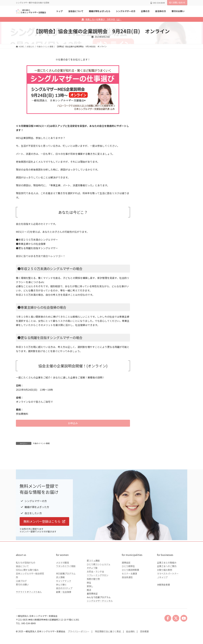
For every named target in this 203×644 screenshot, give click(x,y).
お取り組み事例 (165, 590)
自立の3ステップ (64, 609)
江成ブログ (21, 601)
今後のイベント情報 (41, 443)
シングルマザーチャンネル (100, 621)
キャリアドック (64, 601)
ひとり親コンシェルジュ (99, 585)
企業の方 (146, 120)
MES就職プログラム (66, 594)
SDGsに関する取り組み (27, 590)
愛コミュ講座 (93, 581)
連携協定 (126, 583)
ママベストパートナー (168, 594)
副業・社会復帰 (64, 612)
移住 (89, 603)
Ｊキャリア (162, 598)
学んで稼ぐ (61, 605)
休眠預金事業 (163, 605)
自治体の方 (147, 126)
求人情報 (60, 598)
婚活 (89, 610)
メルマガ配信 (63, 583)
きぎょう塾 (92, 588)
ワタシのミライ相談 (66, 587)
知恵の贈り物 (93, 599)
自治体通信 (127, 598)
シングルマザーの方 (152, 114)
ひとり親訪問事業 (130, 590)
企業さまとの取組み (167, 583)
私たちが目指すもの (26, 583)
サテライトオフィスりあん (29, 612)
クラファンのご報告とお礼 (155, 133)
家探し (90, 607)
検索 (179, 88)
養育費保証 (92, 614)
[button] (73, 423)
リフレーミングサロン (98, 596)
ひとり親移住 (128, 587)
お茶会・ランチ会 (95, 592)
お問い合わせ (177, 2)
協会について (22, 587)
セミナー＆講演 (129, 594)
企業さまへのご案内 (167, 587)
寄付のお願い (22, 605)
